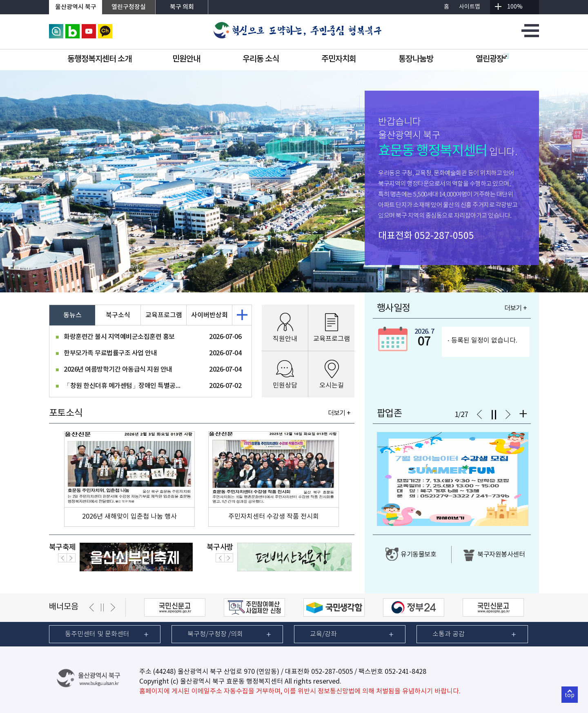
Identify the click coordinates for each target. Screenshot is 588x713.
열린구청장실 (129, 7)
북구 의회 (182, 7)
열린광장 (492, 59)
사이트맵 (470, 7)
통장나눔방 (416, 59)
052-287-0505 (444, 236)
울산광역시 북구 (76, 7)
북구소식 (118, 315)
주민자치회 (339, 59)
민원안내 (186, 59)
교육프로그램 (164, 315)
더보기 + (339, 413)
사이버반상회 (209, 315)
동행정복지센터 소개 (99, 59)
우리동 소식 (261, 59)
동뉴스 (72, 315)
